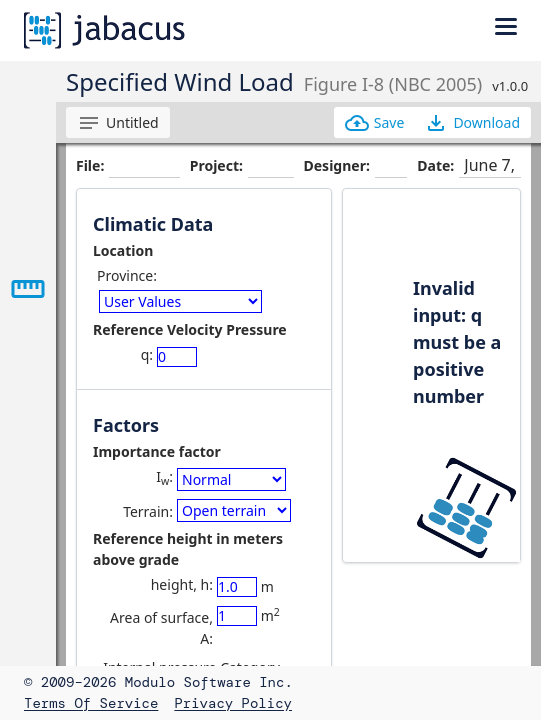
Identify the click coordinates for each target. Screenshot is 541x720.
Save (375, 123)
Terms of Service (91, 703)
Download (472, 123)
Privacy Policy (233, 703)
